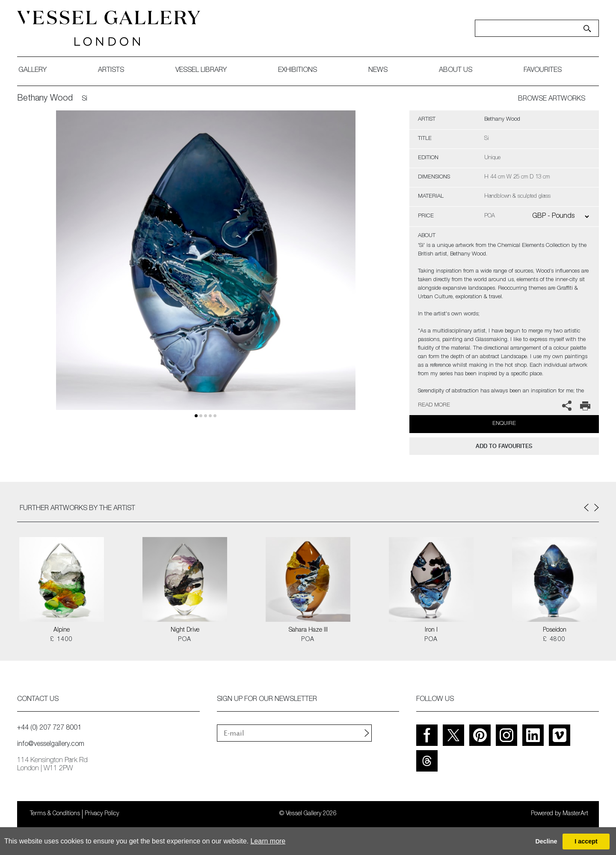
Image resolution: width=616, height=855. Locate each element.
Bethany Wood (45, 99)
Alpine (62, 630)
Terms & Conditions (55, 814)
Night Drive (185, 630)
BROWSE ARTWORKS (552, 99)
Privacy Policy (102, 814)
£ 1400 (61, 640)
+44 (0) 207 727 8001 (49, 728)
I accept (586, 841)
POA (185, 640)
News (378, 71)
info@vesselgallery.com (51, 745)
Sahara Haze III (308, 630)
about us (456, 71)
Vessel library (201, 71)
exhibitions (298, 71)
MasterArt (575, 814)
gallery (33, 71)
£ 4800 (554, 640)
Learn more (268, 841)
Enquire (504, 424)
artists (111, 71)
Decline (546, 841)
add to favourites (504, 446)
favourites (543, 71)
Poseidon (555, 630)
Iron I (431, 630)
